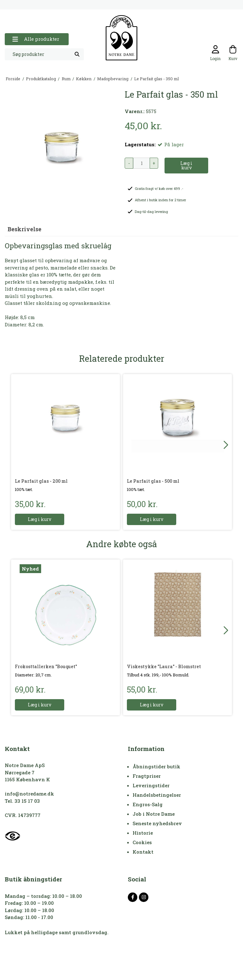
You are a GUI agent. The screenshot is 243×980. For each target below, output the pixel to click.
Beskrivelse (25, 229)
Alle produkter (36, 39)
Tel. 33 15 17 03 (22, 801)
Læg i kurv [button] (186, 165)
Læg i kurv (40, 519)
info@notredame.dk (29, 794)
